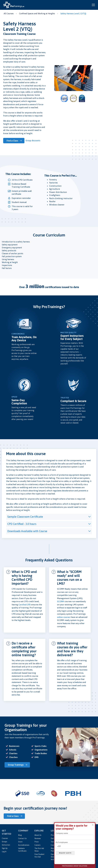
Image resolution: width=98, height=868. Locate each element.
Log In (4, 851)
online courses (64, 617)
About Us (38, 835)
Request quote (66, 853)
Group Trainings (16, 765)
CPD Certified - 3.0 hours (22, 524)
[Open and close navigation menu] (93, 5)
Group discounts (33, 140)
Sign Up (5, 848)
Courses (5, 838)
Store (20, 841)
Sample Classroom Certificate (25, 517)
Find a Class (13, 141)
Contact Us (22, 838)
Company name (62, 833)
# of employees (62, 842)
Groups (4, 841)
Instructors (6, 845)
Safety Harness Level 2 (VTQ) (73, 13)
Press (37, 841)
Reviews (38, 838)
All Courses (9, 13)
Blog (20, 835)
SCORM (61, 601)
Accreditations (24, 845)
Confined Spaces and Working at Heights (37, 13)
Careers (37, 845)
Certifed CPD (25, 604)
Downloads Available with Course (27, 531)
